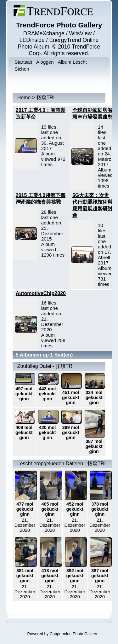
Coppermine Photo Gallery (73, 634)
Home (24, 98)
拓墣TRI (46, 98)
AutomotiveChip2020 (41, 293)
